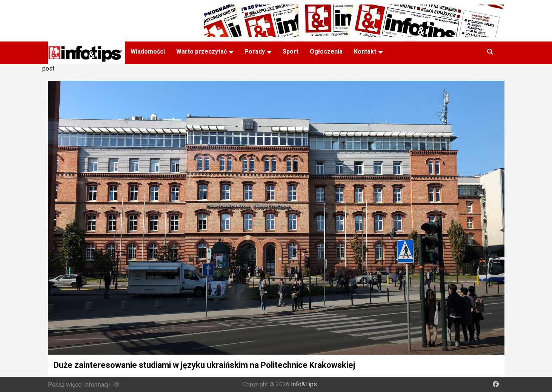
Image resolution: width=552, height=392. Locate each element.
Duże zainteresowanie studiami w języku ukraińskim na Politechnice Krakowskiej (204, 365)
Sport (291, 51)
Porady (255, 51)
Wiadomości (148, 51)
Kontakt (365, 51)
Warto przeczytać (201, 51)
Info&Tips (304, 384)
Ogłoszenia (326, 51)
